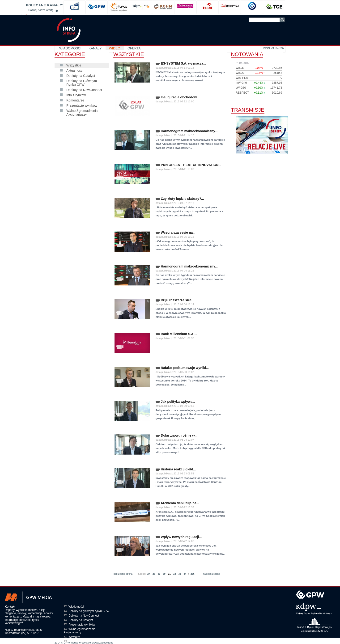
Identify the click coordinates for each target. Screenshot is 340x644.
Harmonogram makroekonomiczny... (187, 131)
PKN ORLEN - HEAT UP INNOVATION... (188, 165)
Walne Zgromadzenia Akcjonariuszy (82, 113)
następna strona (212, 574)
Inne (71, 641)
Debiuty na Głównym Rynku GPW (82, 83)
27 (149, 574)
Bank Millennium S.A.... (176, 334)
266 (193, 574)
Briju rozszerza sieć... (175, 300)
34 (185, 574)
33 (180, 574)
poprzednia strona (123, 574)
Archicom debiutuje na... (177, 503)
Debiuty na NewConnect (84, 90)
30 (164, 574)
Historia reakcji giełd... (176, 469)
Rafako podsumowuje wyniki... (182, 368)
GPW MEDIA (69, 30)
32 (175, 574)
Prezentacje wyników (82, 105)
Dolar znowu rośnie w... (176, 435)
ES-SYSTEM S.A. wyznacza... (181, 63)
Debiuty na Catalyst (81, 76)
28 (154, 574)
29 (159, 574)
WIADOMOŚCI (70, 48)
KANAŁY (95, 48)
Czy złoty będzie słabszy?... (180, 199)
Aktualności (75, 70)
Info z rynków (76, 95)
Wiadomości (76, 607)
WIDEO (115, 48)
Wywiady (74, 637)
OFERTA (134, 48)
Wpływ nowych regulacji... (179, 537)
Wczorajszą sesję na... (176, 232)
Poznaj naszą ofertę (41, 10)
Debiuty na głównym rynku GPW (89, 611)
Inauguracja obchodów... (178, 97)
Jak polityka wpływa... (175, 402)
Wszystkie (74, 65)
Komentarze (75, 100)
